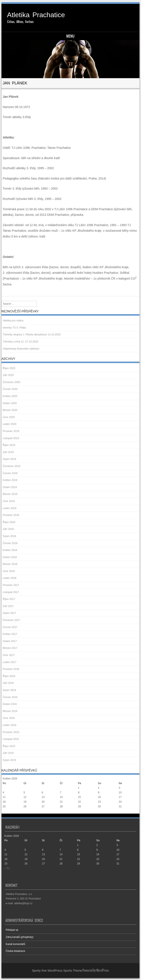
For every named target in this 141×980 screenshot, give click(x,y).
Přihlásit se (12, 930)
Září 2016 (8, 683)
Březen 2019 (10, 494)
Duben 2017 (10, 641)
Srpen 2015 (9, 760)
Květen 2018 (10, 550)
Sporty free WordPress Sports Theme (57, 971)
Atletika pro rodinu (13, 321)
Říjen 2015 (9, 746)
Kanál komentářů (16, 944)
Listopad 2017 (11, 592)
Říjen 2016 (9, 676)
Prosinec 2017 (11, 585)
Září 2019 (8, 452)
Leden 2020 (10, 424)
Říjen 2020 (9, 368)
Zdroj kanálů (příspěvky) (20, 937)
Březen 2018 (10, 564)
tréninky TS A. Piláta (14, 328)
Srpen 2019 (9, 459)
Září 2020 (8, 375)
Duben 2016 (10, 704)
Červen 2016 (10, 697)
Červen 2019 (10, 473)
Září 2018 (8, 529)
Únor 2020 (9, 417)
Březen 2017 (10, 648)
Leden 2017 (10, 662)
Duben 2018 (10, 557)
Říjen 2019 (9, 445)
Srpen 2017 (9, 613)
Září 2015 (8, 753)
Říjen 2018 (9, 522)
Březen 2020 (10, 410)
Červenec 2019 (12, 466)
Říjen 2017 (9, 599)
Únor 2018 (9, 571)
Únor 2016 (9, 718)
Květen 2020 (10, 396)
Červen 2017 (10, 627)
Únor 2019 (9, 501)
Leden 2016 (10, 725)
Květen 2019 (10, 480)
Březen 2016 (10, 711)
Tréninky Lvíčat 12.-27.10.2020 (21, 342)
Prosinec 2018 (11, 515)
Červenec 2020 (12, 382)
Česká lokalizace (15, 951)
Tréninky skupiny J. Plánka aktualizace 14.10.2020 (32, 335)
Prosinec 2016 (11, 669)
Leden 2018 (10, 578)
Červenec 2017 (12, 620)
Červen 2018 (10, 543)
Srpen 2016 (9, 690)
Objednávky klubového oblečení (21, 349)
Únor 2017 (9, 655)
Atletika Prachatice (36, 15)
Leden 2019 (10, 508)
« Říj (5, 811)
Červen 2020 (10, 389)
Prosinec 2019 (11, 431)
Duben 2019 (10, 487)
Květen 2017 (10, 634)
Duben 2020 (10, 403)
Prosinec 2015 (11, 732)
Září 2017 (8, 606)
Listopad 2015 (11, 739)
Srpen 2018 (9, 536)
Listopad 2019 (11, 438)
